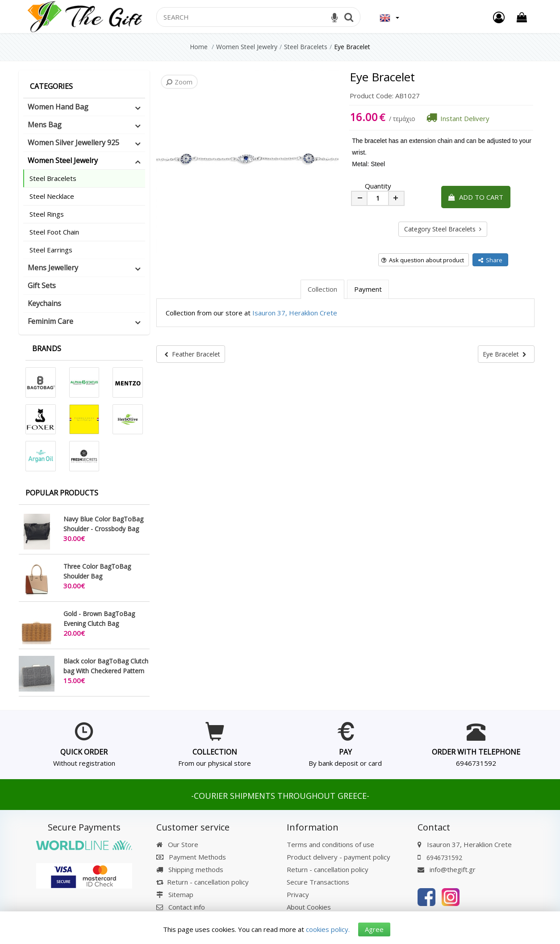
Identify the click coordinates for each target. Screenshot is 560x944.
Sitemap (175, 894)
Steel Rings (47, 214)
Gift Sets (42, 285)
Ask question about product (423, 260)
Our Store (177, 844)
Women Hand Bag (58, 107)
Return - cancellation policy (203, 882)
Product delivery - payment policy (339, 857)
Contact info (187, 907)
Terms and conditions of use (330, 844)
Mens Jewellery (53, 268)
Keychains (44, 303)
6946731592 (476, 763)
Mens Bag (45, 125)
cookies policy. (328, 929)
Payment (368, 289)
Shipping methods (190, 869)
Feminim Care (50, 321)
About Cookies (309, 907)
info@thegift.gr (447, 869)
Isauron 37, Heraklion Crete (295, 313)
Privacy (298, 894)
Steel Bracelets (53, 178)
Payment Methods (191, 857)
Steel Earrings (51, 250)
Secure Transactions (318, 882)
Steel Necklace (52, 196)
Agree (374, 929)
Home (199, 47)
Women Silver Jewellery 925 (73, 143)
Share (490, 260)
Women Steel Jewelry (63, 160)
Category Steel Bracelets (443, 229)
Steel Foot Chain (54, 232)
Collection (322, 289)
